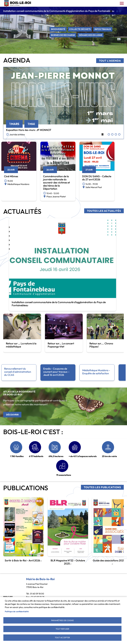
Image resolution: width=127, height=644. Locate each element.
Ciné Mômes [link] (11, 176)
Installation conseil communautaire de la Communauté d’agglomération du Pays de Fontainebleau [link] (59, 11)
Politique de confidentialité (17, 611)
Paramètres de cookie (62, 620)
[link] (64, 95)
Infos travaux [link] (103, 29)
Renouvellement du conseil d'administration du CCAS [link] (18, 372)
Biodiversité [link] (58, 29)
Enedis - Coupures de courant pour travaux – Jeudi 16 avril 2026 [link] (56, 372)
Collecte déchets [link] (80, 29)
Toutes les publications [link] (102, 487)
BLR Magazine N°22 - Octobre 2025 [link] (68, 562)
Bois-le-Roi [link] (18, 3)
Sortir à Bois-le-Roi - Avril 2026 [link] (23, 560)
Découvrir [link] (12, 415)
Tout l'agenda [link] (110, 61)
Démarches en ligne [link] (91, 35)
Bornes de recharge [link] (63, 35)
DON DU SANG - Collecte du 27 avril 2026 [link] (97, 178)
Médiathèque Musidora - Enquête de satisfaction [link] (96, 372)
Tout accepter (62, 637)
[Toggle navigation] (122, 3)
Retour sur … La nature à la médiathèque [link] (21, 345)
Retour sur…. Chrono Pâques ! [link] (101, 345)
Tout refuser (62, 629)
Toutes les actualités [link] (104, 211)
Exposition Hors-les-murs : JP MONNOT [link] (29, 130)
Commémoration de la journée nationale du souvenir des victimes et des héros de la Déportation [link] (56, 182)
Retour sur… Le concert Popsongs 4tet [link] (61, 345)
